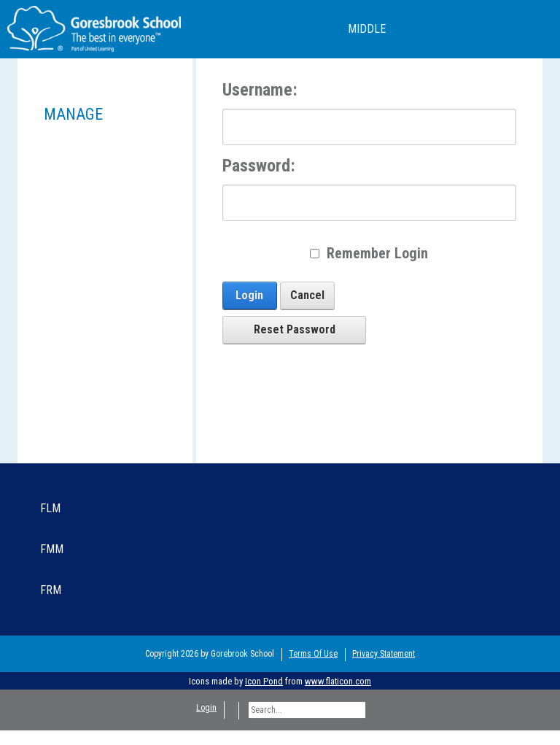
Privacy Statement (384, 654)
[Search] (307, 710)
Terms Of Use (313, 654)
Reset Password (295, 329)
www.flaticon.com (338, 681)
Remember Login (377, 253)
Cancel (307, 295)
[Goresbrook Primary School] (94, 28)
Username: (260, 90)
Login (249, 295)
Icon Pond (264, 681)
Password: (259, 166)
